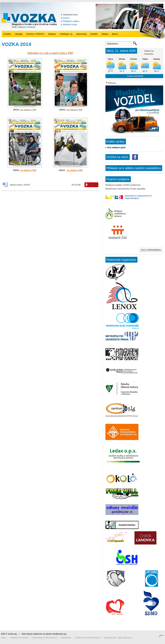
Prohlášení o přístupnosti (45, 638)
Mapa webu (66, 638)
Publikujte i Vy (66, 34)
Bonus (115, 34)
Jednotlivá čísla (70, 15)
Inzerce (66, 18)
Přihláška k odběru (71, 21)
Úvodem (7, 34)
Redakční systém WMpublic (88, 638)
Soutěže (94, 34)
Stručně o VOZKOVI (35, 34)
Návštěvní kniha (70, 25)
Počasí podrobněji (135, 76)
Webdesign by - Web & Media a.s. (118, 638)
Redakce (52, 34)
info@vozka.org (59, 634)
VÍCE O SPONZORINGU (151, 250)
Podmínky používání (19, 638)
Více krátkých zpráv (116, 148)
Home (3, 638)
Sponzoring (81, 34)
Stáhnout (93, 185)
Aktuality (19, 34)
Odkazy (105, 34)
